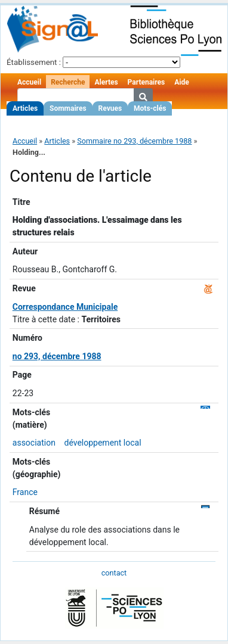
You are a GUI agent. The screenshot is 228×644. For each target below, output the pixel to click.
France (25, 492)
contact (114, 573)
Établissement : (34, 62)
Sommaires (68, 108)
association (34, 443)
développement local (102, 443)
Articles (25, 108)
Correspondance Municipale (65, 307)
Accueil (29, 82)
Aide (181, 82)
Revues (110, 108)
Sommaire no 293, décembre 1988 (134, 141)
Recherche (68, 82)
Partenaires (147, 82)
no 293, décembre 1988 (57, 356)
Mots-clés (150, 108)
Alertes (106, 82)
